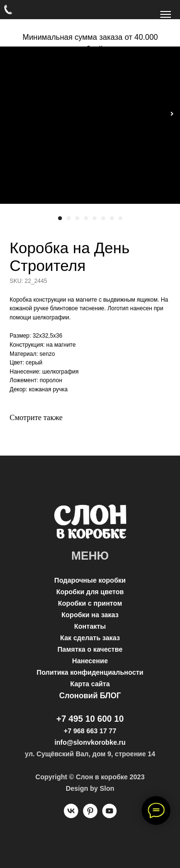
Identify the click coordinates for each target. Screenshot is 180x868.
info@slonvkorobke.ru (90, 742)
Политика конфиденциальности (90, 672)
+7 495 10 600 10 (90, 719)
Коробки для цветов (90, 592)
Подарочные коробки (90, 580)
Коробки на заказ (90, 615)
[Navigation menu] (166, 14)
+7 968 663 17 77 (90, 731)
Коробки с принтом (90, 603)
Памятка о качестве (90, 649)
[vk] (71, 815)
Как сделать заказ (90, 638)
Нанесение (90, 661)
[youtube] (109, 815)
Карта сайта (90, 684)
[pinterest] (90, 815)
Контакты (90, 626)
